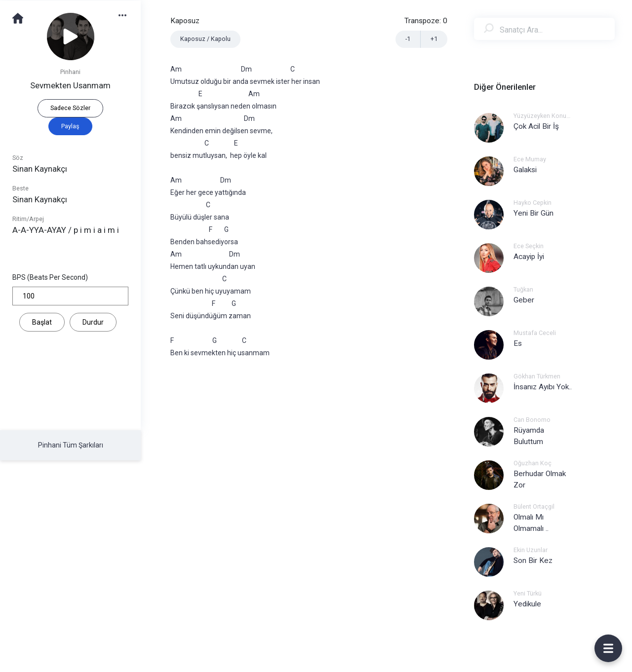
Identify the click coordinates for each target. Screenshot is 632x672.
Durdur (93, 322)
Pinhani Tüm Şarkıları (71, 445)
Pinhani (70, 72)
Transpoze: (426, 21)
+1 (434, 39)
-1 (408, 39)
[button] (127, 15)
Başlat (42, 322)
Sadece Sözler (70, 108)
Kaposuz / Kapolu (205, 39)
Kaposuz (185, 21)
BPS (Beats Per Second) (50, 277)
